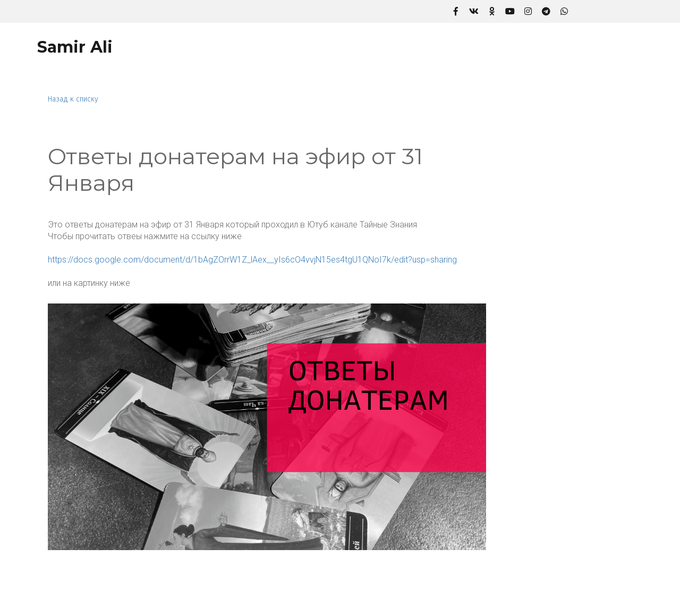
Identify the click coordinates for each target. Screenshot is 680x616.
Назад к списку (73, 99)
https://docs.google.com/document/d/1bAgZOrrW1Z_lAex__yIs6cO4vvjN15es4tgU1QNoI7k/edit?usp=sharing (252, 260)
